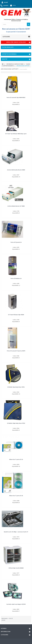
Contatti (6, 5)
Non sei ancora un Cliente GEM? (16, 29)
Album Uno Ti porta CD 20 (16, 496)
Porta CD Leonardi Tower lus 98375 (16, 351)
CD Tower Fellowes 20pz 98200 (16, 315)
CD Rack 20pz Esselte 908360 (16, 568)
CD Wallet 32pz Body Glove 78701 (16, 387)
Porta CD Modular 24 (16, 278)
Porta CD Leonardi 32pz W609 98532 (16, 97)
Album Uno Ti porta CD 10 (16, 459)
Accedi (6, 2)
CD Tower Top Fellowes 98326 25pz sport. (16, 134)
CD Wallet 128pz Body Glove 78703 (16, 423)
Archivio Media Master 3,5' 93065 (16, 206)
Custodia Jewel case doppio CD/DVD (16, 604)
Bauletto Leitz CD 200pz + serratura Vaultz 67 (16, 532)
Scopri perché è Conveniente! (16, 32)
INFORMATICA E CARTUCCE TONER (15, 64)
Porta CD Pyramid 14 (16, 242)
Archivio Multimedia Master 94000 (16, 170)
